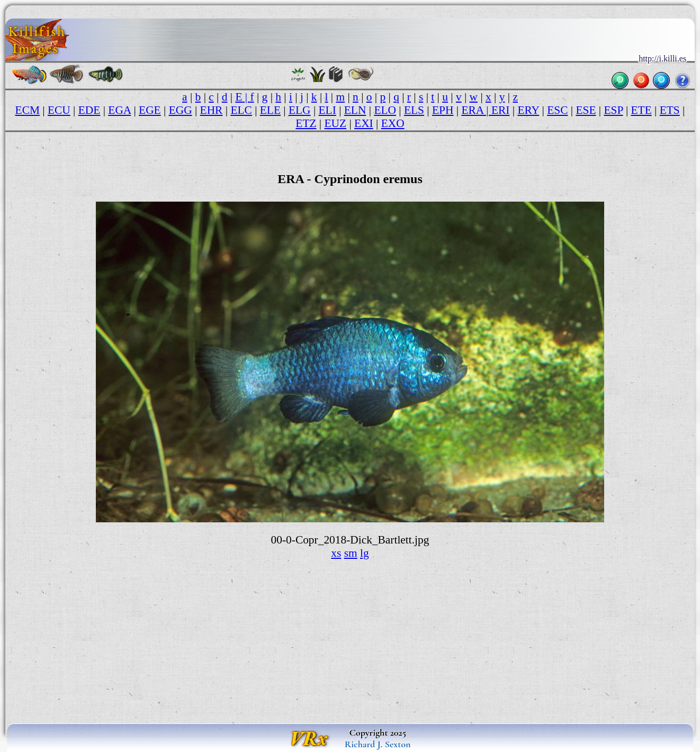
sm (351, 553)
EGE (150, 110)
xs (336, 553)
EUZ (336, 123)
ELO (385, 110)
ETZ (306, 123)
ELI (327, 110)
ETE (641, 110)
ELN (355, 110)
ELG (300, 110)
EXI (364, 123)
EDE (89, 110)
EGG (181, 110)
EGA (119, 110)
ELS (414, 110)
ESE (586, 110)
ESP (613, 110)
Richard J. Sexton (378, 744)
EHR (212, 110)
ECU (59, 110)
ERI (500, 110)
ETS (670, 110)
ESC (557, 110)
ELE (270, 110)
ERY (528, 110)
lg (365, 553)
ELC (241, 110)
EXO (393, 123)
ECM (28, 110)
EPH (443, 110)
